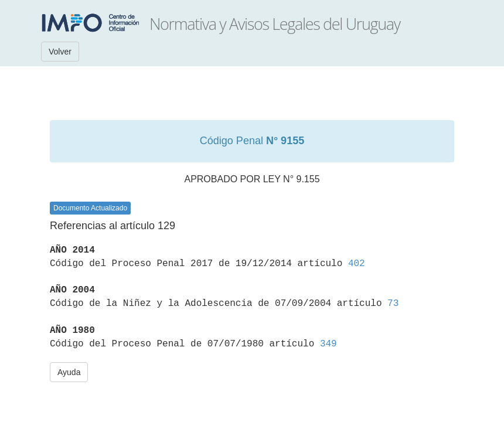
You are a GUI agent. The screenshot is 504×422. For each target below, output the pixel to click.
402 (357, 264)
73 (393, 304)
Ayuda (69, 372)
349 (328, 344)
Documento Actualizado (90, 208)
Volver (60, 52)
